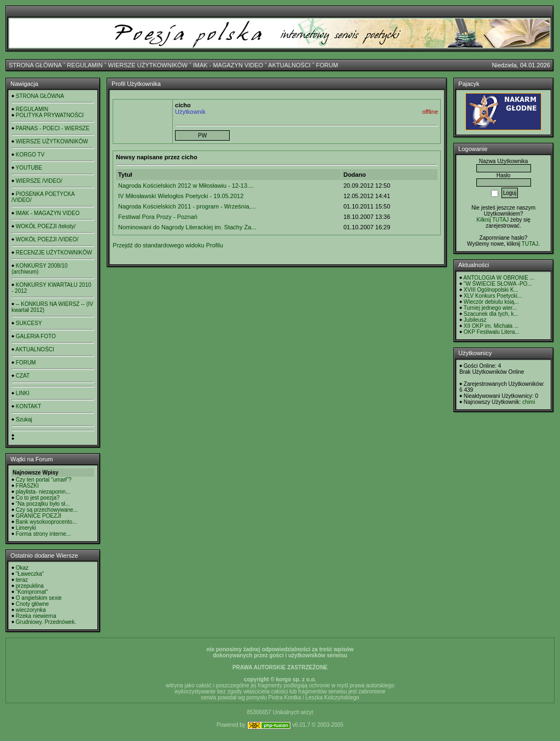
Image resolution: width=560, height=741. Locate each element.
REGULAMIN (84, 65)
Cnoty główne (33, 604)
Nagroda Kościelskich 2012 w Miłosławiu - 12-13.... (186, 186)
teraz (22, 580)
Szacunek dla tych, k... (491, 314)
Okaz (22, 568)
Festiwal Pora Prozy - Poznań (158, 217)
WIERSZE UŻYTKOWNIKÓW (148, 65)
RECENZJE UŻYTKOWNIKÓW (54, 253)
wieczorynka (31, 610)
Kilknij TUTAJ (492, 220)
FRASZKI (27, 486)
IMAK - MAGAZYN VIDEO (228, 65)
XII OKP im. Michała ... (491, 326)
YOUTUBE (29, 168)
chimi (529, 402)
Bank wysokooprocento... (46, 522)
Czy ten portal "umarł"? (44, 480)
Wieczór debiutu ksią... (491, 302)
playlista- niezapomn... (43, 492)
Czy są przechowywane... (47, 510)
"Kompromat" (32, 592)
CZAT (23, 376)
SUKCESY (29, 323)
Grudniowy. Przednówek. (46, 622)
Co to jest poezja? (38, 498)
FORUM (327, 65)
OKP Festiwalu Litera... (492, 332)
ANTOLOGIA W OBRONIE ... (499, 278)
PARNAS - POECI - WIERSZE (53, 128)
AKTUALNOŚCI (289, 65)
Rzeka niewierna (36, 616)
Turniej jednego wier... (490, 308)
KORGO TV (30, 155)
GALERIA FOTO (36, 336)
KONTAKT (28, 406)
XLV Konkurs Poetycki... (493, 296)
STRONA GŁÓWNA (35, 65)
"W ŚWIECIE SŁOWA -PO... (498, 284)
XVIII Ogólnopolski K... (491, 290)
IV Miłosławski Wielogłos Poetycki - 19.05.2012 (181, 196)
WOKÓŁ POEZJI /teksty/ (46, 226)
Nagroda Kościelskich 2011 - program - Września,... (187, 206)
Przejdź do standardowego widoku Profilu (168, 245)
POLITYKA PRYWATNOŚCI (50, 115)
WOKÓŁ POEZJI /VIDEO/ (47, 239)
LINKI (23, 393)
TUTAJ (530, 244)
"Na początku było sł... (43, 504)
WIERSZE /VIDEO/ (39, 181)
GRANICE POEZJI (39, 516)
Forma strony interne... (43, 534)
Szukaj (24, 419)
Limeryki (26, 528)
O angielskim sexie (39, 598)
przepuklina (30, 586)
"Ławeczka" (30, 574)
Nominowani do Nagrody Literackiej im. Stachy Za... (187, 227)
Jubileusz (475, 320)
